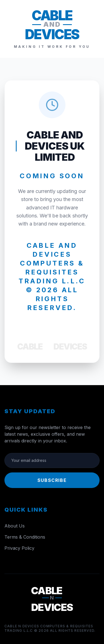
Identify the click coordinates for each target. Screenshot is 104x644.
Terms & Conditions (25, 537)
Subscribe (52, 480)
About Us (15, 526)
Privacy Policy (19, 548)
